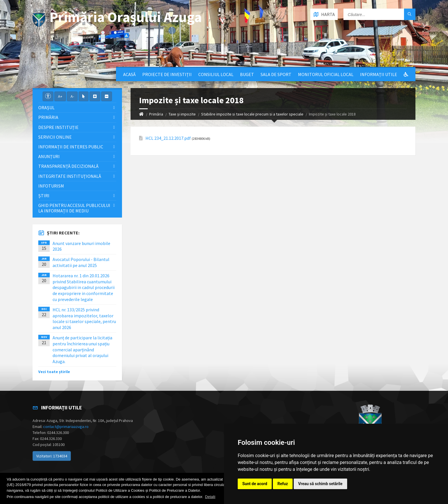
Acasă (129, 74)
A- (72, 96)
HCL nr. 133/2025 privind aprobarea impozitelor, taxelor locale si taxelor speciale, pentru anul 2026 (84, 318)
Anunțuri (49, 156)
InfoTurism (51, 186)
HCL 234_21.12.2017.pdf (168, 138)
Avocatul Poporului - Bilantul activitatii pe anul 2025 (81, 262)
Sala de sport (276, 74)
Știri (44, 196)
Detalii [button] (210, 497)
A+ (60, 96)
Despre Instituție (58, 127)
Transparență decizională (68, 166)
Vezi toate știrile (54, 372)
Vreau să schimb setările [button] (320, 484)
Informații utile (379, 74)
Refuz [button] (283, 484)
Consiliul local (216, 74)
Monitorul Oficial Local (326, 74)
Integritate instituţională (70, 176)
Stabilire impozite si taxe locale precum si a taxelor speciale (252, 114)
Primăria (156, 114)
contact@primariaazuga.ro (66, 427)
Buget (247, 74)
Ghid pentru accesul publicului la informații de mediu (74, 208)
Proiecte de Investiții (167, 74)
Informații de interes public (71, 147)
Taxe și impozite (182, 114)
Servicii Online (55, 137)
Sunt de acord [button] (255, 484)
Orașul (46, 107)
